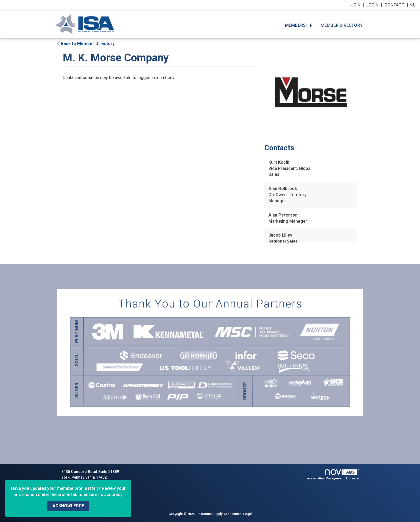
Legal (247, 514)
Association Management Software (333, 475)
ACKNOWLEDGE (68, 506)
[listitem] (358, 5)
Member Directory (342, 25)
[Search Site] (413, 5)
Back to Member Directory (86, 44)
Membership (299, 25)
